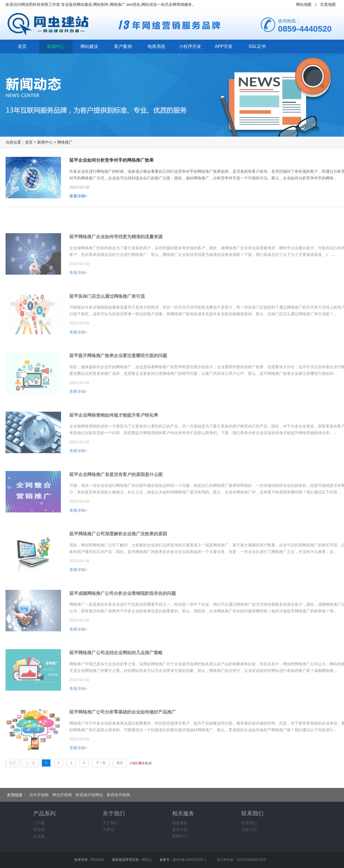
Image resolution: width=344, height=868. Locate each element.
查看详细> (78, 198)
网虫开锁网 (62, 795)
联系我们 (249, 823)
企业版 (39, 836)
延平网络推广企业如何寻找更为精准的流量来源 (116, 252)
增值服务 (180, 823)
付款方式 (249, 829)
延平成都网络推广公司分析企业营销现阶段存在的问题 (123, 609)
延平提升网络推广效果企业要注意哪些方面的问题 (118, 371)
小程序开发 (190, 46)
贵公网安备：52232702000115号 (241, 860)
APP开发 (224, 46)
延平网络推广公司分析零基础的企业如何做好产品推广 (123, 727)
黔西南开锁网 (118, 795)
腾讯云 (147, 860)
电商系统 (156, 46)
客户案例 (123, 46)
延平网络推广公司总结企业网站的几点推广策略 (116, 668)
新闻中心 (56, 46)
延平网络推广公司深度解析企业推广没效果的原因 (118, 549)
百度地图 (328, 4)
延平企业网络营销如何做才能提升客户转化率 (114, 431)
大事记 (108, 829)
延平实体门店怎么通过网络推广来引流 (107, 312)
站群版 (39, 829)
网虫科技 (98, 860)
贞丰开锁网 (39, 795)
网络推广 (65, 142)
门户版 (39, 823)
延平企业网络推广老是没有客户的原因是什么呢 (116, 490)
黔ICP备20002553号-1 (189, 860)
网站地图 (304, 4)
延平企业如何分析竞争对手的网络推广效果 (112, 163)
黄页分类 (180, 829)
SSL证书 (257, 46)
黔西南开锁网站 (89, 795)
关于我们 (110, 823)
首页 (22, 46)
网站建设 (89, 46)
